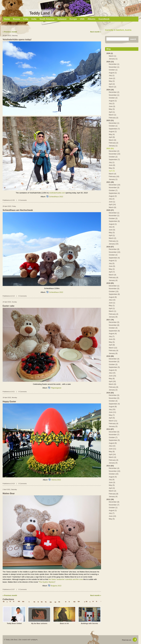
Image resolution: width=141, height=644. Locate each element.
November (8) (114, 325)
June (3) (112, 106)
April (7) (112, 272)
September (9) (114, 331)
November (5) (114, 289)
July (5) (112, 263)
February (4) (114, 277)
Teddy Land (40, 13)
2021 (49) (110, 182)
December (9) (114, 249)
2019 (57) (110, 247)
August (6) (113, 443)
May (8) (112, 378)
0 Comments (22, 200)
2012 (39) (110, 499)
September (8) (114, 294)
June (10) (112, 516)
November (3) (114, 188)
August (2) (113, 196)
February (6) (114, 387)
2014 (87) (110, 429)
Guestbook (104, 19)
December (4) (114, 359)
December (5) (114, 322)
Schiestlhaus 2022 (56, 197)
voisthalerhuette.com (57, 193)
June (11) (112, 412)
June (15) (112, 376)
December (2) (114, 92)
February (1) (114, 241)
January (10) (114, 244)
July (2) (112, 103)
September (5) (114, 367)
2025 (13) (110, 62)
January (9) (113, 317)
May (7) (112, 415)
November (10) (114, 154)
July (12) (112, 446)
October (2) (113, 98)
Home (7, 19)
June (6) (112, 165)
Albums (91, 19)
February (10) (114, 176)
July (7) (112, 336)
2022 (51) (110, 148)
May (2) (112, 81)
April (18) (112, 381)
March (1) (112, 56)
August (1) (113, 73)
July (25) (112, 409)
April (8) (112, 137)
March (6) (112, 140)
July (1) (112, 75)
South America (47, 19)
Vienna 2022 (56, 480)
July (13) (112, 300)
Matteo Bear (9, 493)
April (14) (112, 204)
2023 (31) (110, 120)
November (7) (114, 435)
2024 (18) (110, 90)
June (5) (112, 230)
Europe (73, 19)
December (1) (114, 64)
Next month (95, 32)
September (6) (114, 221)
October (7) (113, 190)
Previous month (11, 32)
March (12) (113, 348)
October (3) (113, 218)
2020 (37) (110, 210)
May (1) (112, 305)
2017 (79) (110, 320)
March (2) (112, 87)
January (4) (113, 280)
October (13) (114, 291)
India (34, 19)
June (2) (112, 78)
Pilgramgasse (56, 388)
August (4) (113, 334)
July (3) (112, 227)
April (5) (112, 171)
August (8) (113, 297)
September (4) (114, 193)
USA (82, 19)
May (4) (112, 134)
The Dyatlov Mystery (47, 582)
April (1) (112, 112)
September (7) (114, 129)
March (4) (112, 174)
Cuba (26, 19)
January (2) (113, 390)
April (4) (112, 488)
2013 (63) (110, 466)
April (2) (112, 84)
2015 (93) (110, 393)
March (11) (113, 421)
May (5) (112, 342)
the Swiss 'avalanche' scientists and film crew (66, 579)
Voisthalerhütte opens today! (17, 40)
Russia (16, 19)
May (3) (112, 109)
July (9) (112, 480)
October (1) (113, 70)
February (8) (114, 494)
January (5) (113, 426)
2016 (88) (110, 356)
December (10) (114, 185)
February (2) (114, 118)
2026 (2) (110, 53)
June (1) (112, 202)
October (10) (114, 474)
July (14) (112, 373)
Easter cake (8, 306)
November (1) (114, 67)
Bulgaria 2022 (56, 586)
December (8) (114, 502)
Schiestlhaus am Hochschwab (18, 210)
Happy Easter (9, 402)
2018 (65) (110, 283)
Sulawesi (62, 19)
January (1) (113, 59)
